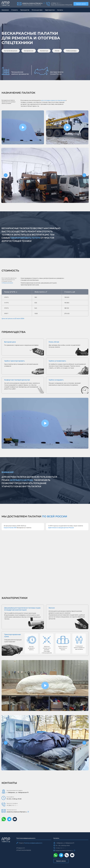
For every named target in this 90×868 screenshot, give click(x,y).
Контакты (60, 10)
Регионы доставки (37, 10)
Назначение (5, 10)
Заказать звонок (81, 4)
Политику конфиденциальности (33, 843)
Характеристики (50, 10)
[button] (23, 127)
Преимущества (25, 10)
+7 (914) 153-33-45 (57, 3)
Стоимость (15, 10)
